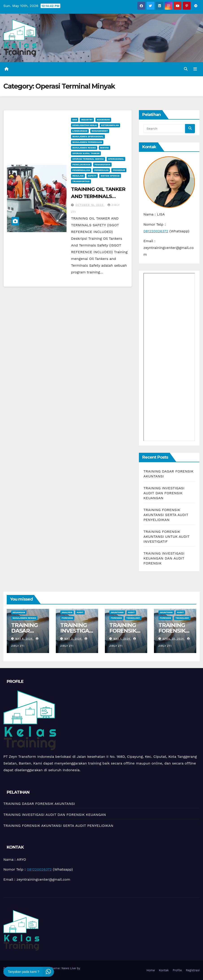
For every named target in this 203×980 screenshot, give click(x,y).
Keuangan (19, 612)
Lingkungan (80, 131)
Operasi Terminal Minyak (88, 159)
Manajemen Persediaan (87, 142)
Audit (80, 612)
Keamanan (103, 120)
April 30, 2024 (174, 639)
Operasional (116, 159)
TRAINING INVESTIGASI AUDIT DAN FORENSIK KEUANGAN (164, 493)
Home (151, 970)
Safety (92, 176)
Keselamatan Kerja (85, 125)
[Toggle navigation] (195, 69)
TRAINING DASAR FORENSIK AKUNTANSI (39, 804)
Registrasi (193, 970)
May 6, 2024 (25, 639)
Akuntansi (117, 612)
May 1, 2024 (122, 639)
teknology (133, 618)
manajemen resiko (84, 148)
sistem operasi (110, 176)
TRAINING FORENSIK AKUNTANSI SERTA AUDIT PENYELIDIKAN (166, 515)
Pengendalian (81, 170)
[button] (186, 69)
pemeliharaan (81, 164)
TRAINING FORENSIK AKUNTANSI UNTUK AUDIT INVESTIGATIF (166, 537)
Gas (75, 120)
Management (100, 131)
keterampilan (110, 125)
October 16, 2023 (90, 205)
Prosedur (119, 170)
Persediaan (101, 170)
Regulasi (78, 176)
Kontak (164, 970)
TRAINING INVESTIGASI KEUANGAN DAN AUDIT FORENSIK (164, 558)
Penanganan (102, 164)
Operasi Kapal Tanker (86, 153)
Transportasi (81, 181)
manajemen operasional (88, 136)
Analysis (67, 612)
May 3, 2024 (74, 639)
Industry (87, 120)
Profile (177, 970)
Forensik (67, 618)
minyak (105, 148)
